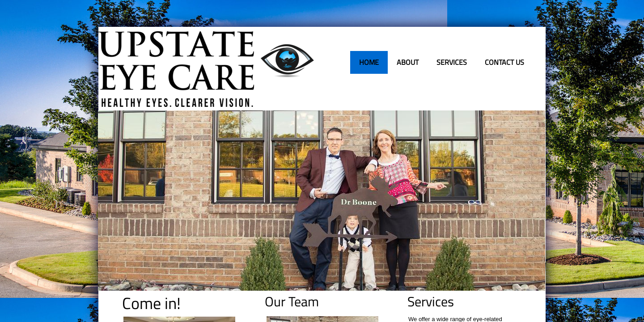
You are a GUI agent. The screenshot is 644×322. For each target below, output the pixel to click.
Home (369, 62)
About (408, 62)
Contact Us (504, 62)
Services (452, 62)
